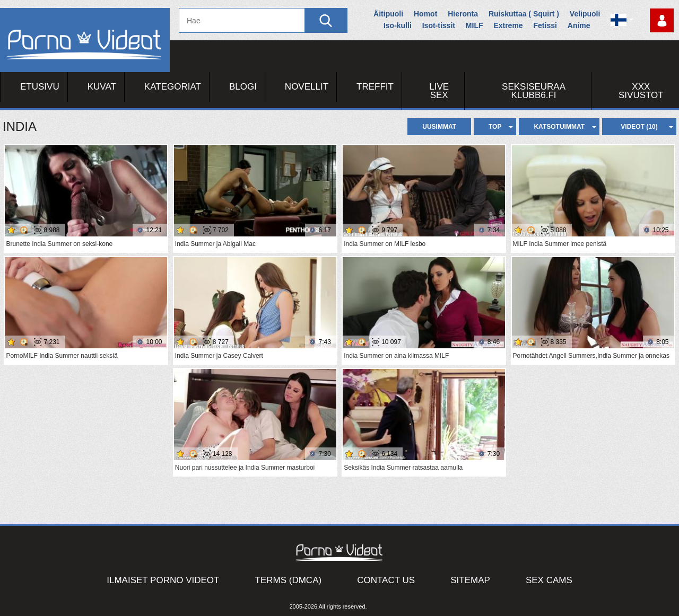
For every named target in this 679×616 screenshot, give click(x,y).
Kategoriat (173, 87)
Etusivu (40, 87)
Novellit (307, 87)
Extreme (508, 25)
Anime (579, 25)
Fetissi (545, 25)
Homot (425, 14)
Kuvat (102, 87)
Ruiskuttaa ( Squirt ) (524, 14)
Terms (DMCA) (289, 580)
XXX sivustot (641, 91)
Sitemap (470, 580)
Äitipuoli (388, 14)
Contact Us (386, 580)
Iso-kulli (398, 25)
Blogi (243, 87)
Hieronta (463, 14)
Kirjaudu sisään (662, 20)
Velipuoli (585, 14)
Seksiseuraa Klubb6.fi (534, 91)
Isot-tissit (439, 25)
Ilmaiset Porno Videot (163, 580)
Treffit (375, 87)
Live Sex (439, 91)
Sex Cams (549, 580)
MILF (475, 25)
